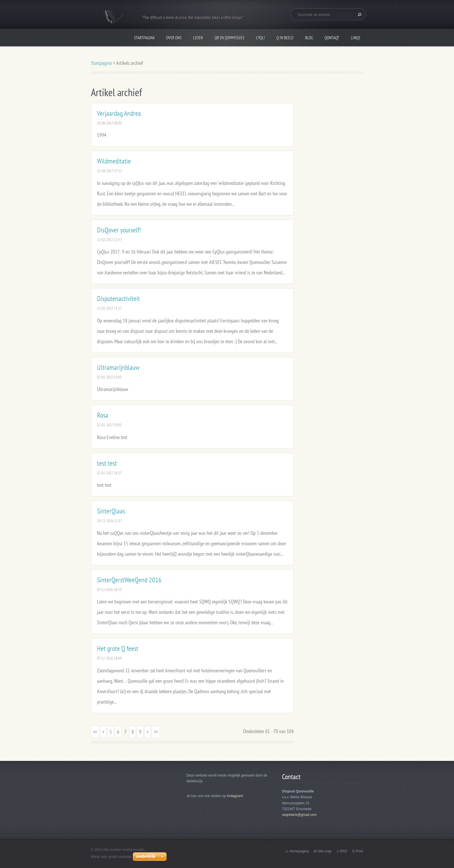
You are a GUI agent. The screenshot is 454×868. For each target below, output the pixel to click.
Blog (309, 38)
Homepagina (299, 851)
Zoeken (359, 14)
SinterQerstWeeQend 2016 (129, 580)
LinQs (356, 38)
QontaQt (332, 38)
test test (107, 463)
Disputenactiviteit (118, 299)
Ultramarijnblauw (118, 367)
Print (359, 851)
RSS (344, 851)
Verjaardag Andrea (119, 113)
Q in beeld (285, 38)
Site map (324, 851)
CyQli (260, 38)
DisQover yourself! (119, 230)
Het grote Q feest (118, 648)
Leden (198, 38)
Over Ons (174, 38)
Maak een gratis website (111, 857)
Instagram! (235, 796)
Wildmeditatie (114, 161)
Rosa (103, 415)
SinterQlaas (111, 511)
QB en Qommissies (229, 38)
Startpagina (144, 38)
